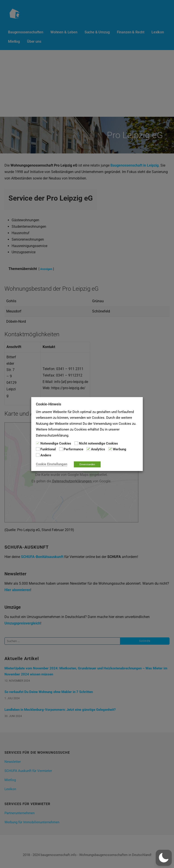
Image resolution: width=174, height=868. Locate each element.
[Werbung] (110, 449)
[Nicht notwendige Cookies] (76, 443)
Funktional (48, 449)
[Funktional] (38, 449)
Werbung (120, 449)
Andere (46, 455)
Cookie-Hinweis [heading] (49, 404)
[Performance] (61, 449)
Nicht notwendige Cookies (98, 443)
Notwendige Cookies (56, 443)
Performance (73, 449)
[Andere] (38, 455)
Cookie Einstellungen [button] (52, 464)
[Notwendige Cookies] (38, 443)
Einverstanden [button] (87, 464)
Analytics (98, 449)
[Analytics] (88, 449)
